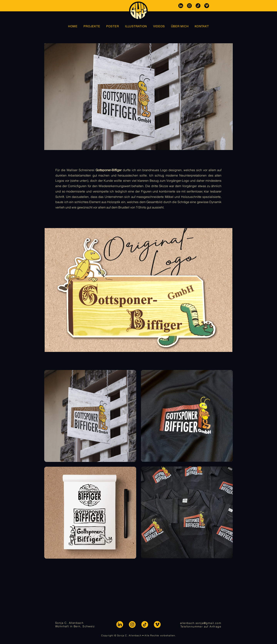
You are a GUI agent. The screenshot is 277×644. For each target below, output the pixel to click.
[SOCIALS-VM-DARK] (207, 6)
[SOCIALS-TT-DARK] (198, 6)
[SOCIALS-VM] (157, 624)
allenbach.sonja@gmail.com (201, 623)
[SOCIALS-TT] (145, 624)
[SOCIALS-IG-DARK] (189, 6)
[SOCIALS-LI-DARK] (181, 6)
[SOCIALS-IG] (132, 624)
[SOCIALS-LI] (120, 624)
